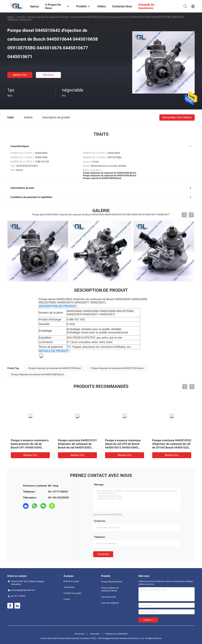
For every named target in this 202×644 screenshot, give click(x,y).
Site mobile (95, 634)
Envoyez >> (148, 620)
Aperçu (11, 17)
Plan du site (79, 634)
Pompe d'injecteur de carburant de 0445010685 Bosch (38, 374)
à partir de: (100, 521)
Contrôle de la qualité (72, 593)
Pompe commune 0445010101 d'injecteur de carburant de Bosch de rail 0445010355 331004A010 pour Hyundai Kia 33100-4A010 (77, 447)
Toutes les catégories (110, 603)
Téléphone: (100, 537)
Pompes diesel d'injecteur (112, 582)
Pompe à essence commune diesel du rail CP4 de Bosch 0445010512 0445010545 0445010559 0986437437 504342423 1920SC (123, 447)
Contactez (103, 554)
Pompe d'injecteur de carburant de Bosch (48, 17)
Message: (99, 485)
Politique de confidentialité (116, 634)
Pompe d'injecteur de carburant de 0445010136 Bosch (117, 368)
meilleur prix (20, 75)
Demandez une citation (177, 117)
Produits (21, 17)
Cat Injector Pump (108, 597)
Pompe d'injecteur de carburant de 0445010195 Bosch (55, 368)
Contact (67, 599)
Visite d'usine (69, 587)
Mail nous (48, 75)
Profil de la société (71, 581)
